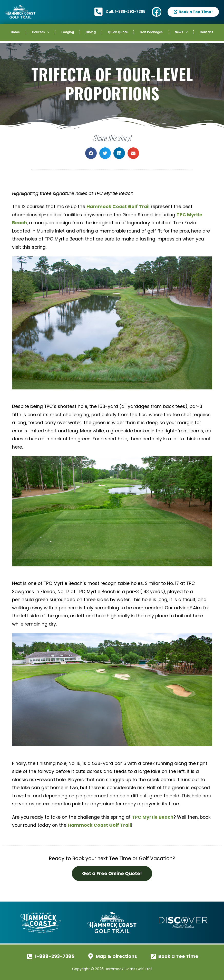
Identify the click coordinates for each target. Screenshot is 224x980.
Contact (206, 32)
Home (15, 32)
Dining (91, 32)
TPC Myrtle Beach (153, 817)
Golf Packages (151, 32)
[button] (91, 153)
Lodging (68, 32)
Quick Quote (118, 32)
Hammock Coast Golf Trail (118, 207)
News (181, 32)
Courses (41, 32)
